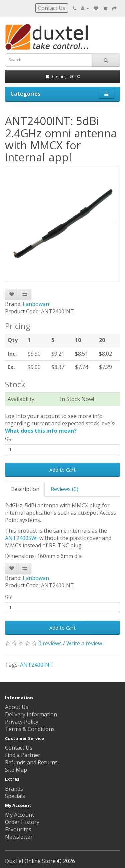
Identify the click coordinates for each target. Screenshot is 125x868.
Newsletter (19, 837)
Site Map (16, 770)
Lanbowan (36, 304)
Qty (8, 439)
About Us (17, 707)
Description (25, 489)
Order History (22, 822)
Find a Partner (23, 755)
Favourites (18, 829)
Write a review (84, 643)
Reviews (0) (64, 489)
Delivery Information (31, 714)
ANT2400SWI (21, 538)
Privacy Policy (22, 722)
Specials (15, 796)
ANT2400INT (36, 665)
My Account (19, 815)
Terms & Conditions (30, 729)
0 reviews (50, 643)
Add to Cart (62, 470)
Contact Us (52, 8)
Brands (14, 789)
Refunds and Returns (31, 762)
